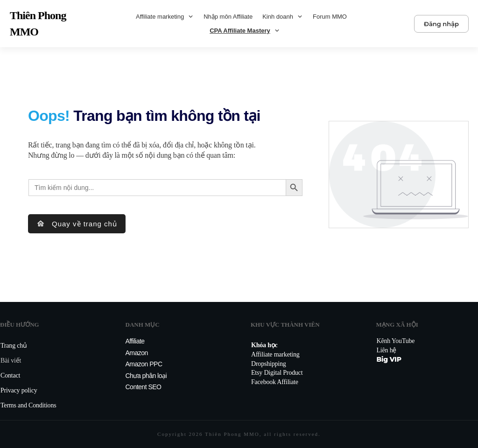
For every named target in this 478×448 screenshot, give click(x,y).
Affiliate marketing (275, 354)
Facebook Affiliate (275, 382)
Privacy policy (19, 390)
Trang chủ (14, 346)
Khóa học (264, 345)
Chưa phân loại (146, 376)
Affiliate (135, 341)
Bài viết (11, 360)
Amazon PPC (144, 364)
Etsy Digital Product (277, 373)
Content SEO (144, 387)
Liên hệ (387, 350)
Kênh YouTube (396, 341)
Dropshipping (269, 364)
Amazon (137, 353)
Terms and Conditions (28, 405)
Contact (10, 375)
